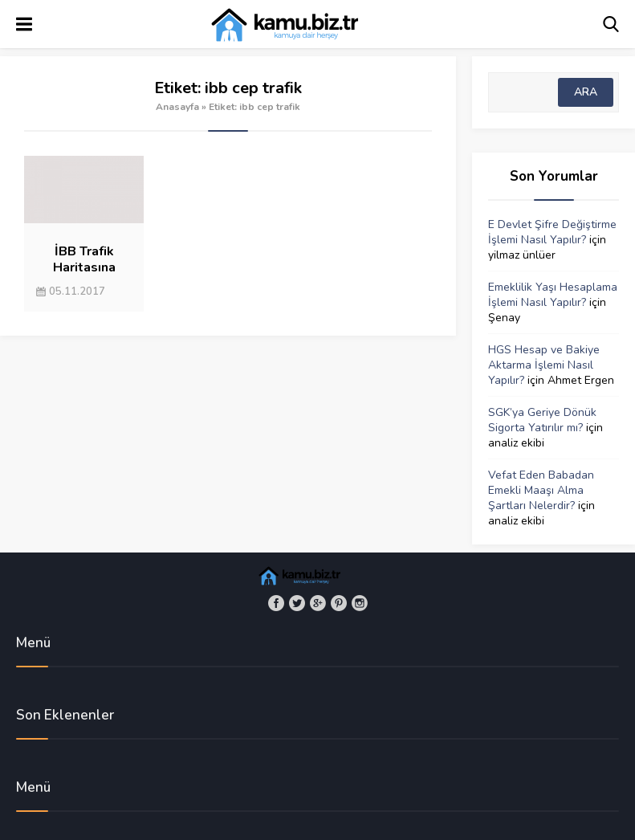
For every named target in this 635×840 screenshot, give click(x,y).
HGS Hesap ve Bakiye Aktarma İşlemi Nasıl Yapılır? (544, 365)
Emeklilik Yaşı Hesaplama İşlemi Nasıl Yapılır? (553, 295)
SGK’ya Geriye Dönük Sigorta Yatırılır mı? (542, 420)
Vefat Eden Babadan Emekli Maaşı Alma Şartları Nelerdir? (541, 490)
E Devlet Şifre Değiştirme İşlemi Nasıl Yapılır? (552, 232)
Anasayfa (177, 107)
